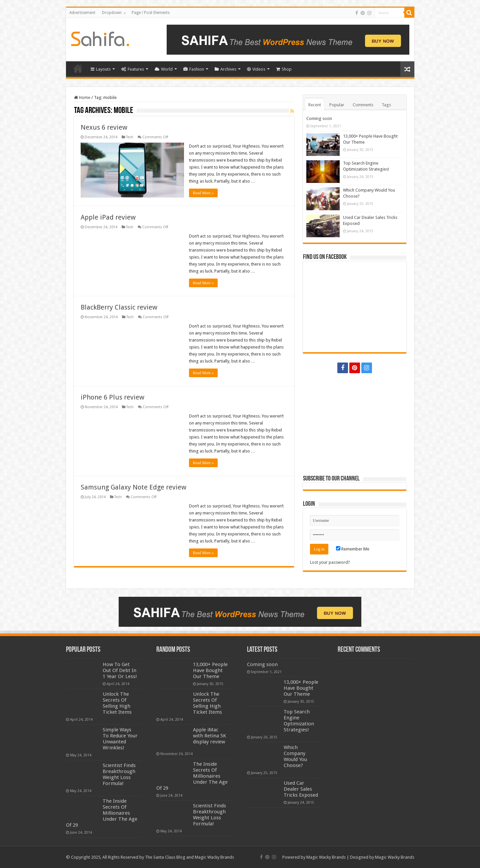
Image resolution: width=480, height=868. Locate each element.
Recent (315, 105)
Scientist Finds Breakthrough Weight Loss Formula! (119, 774)
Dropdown (112, 13)
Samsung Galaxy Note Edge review (133, 487)
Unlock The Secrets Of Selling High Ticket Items (117, 703)
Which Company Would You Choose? (295, 756)
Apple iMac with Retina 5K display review (209, 736)
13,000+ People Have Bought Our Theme (210, 670)
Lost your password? (330, 562)
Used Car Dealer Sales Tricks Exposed (301, 789)
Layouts (101, 69)
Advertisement (82, 13)
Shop (284, 69)
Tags (386, 105)
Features (133, 69)
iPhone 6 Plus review (112, 397)
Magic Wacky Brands (326, 857)
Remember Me (353, 549)
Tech (130, 137)
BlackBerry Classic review (119, 307)
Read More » (203, 193)
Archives (225, 69)
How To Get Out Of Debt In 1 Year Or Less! (120, 670)
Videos (256, 69)
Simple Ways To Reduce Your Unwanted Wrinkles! (120, 739)
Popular (337, 105)
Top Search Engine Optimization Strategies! (299, 721)
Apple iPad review (108, 217)
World (164, 69)
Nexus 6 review (104, 127)
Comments (363, 105)
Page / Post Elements (151, 13)
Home (78, 68)
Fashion (194, 69)
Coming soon (319, 118)
